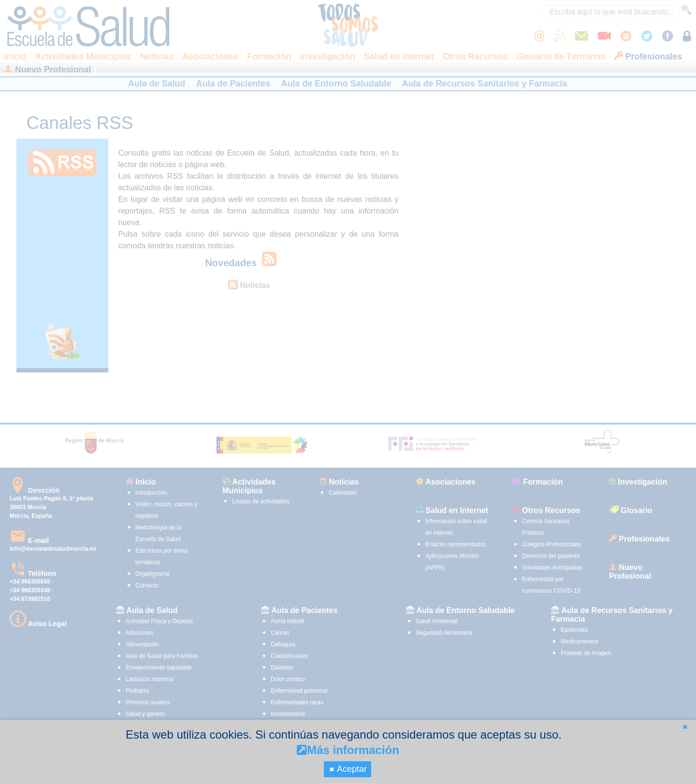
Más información (348, 750)
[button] (685, 727)
